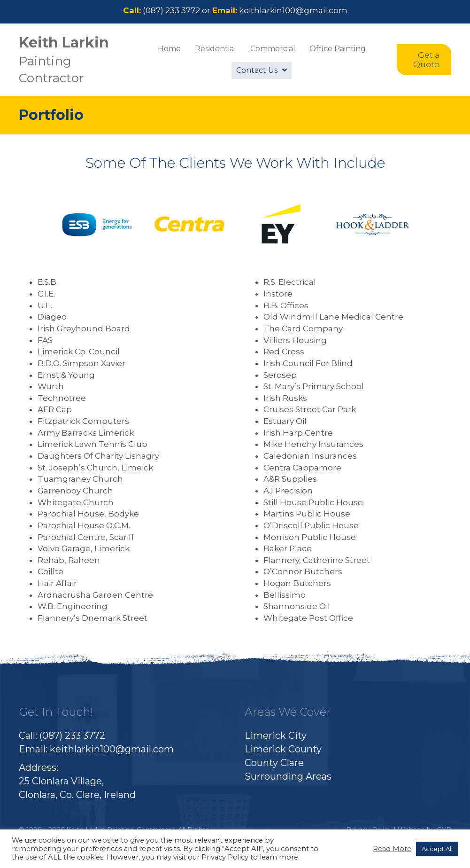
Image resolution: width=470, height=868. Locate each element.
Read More (392, 849)
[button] (424, 60)
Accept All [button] (437, 849)
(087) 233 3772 (171, 10)
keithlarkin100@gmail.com (293, 10)
